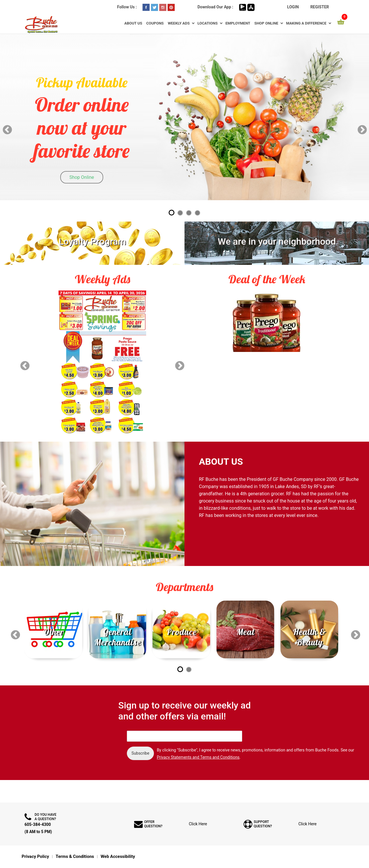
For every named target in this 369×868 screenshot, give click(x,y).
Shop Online (266, 23)
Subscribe (140, 753)
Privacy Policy (35, 856)
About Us (133, 23)
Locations (208, 23)
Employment (238, 23)
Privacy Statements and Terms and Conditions (198, 757)
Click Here (198, 824)
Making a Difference (306, 23)
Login (293, 7)
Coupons (155, 23)
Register (320, 7)
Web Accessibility (118, 856)
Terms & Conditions (75, 856)
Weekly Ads (179, 23)
